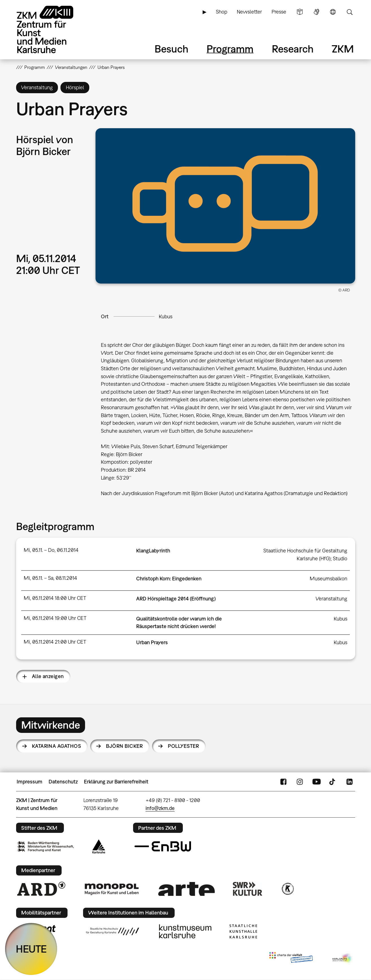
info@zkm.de (160, 808)
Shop (222, 12)
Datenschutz (63, 782)
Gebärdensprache (316, 12)
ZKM (343, 49)
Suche (350, 12)
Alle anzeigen (48, 676)
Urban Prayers (152, 642)
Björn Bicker (124, 746)
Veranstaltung (331, 599)
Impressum (30, 782)
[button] (225, 206)
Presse (279, 12)
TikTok (333, 782)
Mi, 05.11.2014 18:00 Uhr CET (55, 598)
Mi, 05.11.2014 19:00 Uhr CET (55, 618)
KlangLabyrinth (153, 551)
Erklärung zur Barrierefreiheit (116, 782)
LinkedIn (350, 782)
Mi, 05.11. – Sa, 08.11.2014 (50, 578)
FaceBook (283, 782)
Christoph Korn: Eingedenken (169, 579)
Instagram (300, 782)
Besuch (172, 49)
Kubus (166, 316)
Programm (230, 49)
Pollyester (184, 746)
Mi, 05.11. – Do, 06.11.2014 (51, 550)
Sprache (333, 12)
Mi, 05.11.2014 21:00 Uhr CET (55, 642)
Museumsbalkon (328, 579)
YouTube (316, 782)
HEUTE (31, 949)
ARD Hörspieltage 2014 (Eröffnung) (176, 599)
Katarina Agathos (57, 746)
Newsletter (249, 12)
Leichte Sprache (300, 12)
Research (293, 49)
